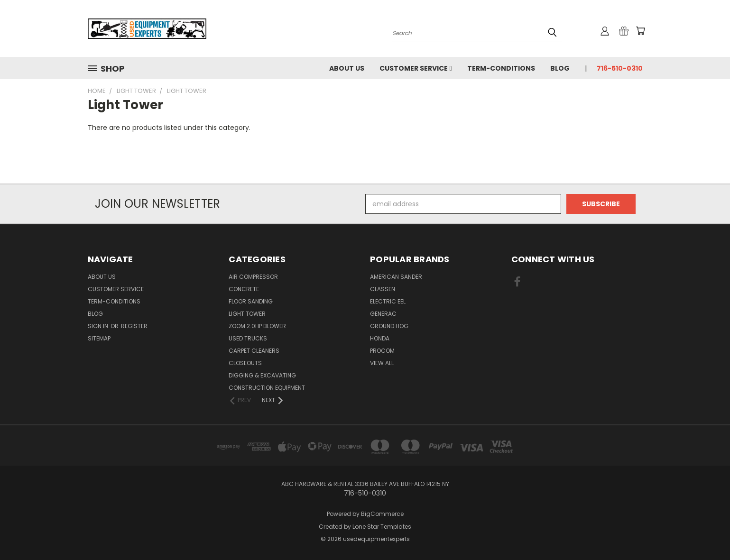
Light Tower (247, 314)
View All (382, 363)
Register (134, 326)
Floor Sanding (251, 301)
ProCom (382, 351)
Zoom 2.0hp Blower (257, 326)
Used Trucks (248, 338)
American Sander (396, 277)
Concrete (244, 289)
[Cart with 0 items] (640, 31)
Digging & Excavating (262, 375)
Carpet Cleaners (254, 351)
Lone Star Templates (382, 527)
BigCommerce (382, 514)
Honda (380, 338)
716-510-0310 (620, 68)
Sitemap (99, 338)
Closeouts (245, 363)
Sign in (99, 326)
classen (383, 289)
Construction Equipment (267, 388)
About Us (347, 68)
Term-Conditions (501, 68)
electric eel (388, 301)
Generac (383, 314)
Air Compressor (253, 277)
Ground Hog (389, 326)
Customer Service (416, 68)
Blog (560, 68)
